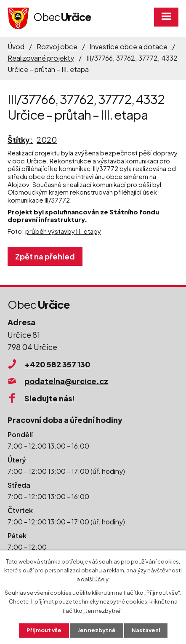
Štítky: (20, 140)
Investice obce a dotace (129, 47)
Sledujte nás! (50, 398)
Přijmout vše (44, 630)
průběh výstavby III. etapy (63, 231)
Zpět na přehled (45, 256)
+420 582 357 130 (57, 364)
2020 (47, 140)
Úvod (16, 47)
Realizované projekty (41, 58)
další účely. (95, 579)
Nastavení (146, 630)
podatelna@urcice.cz (66, 381)
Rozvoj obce (57, 47)
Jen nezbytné (97, 630)
